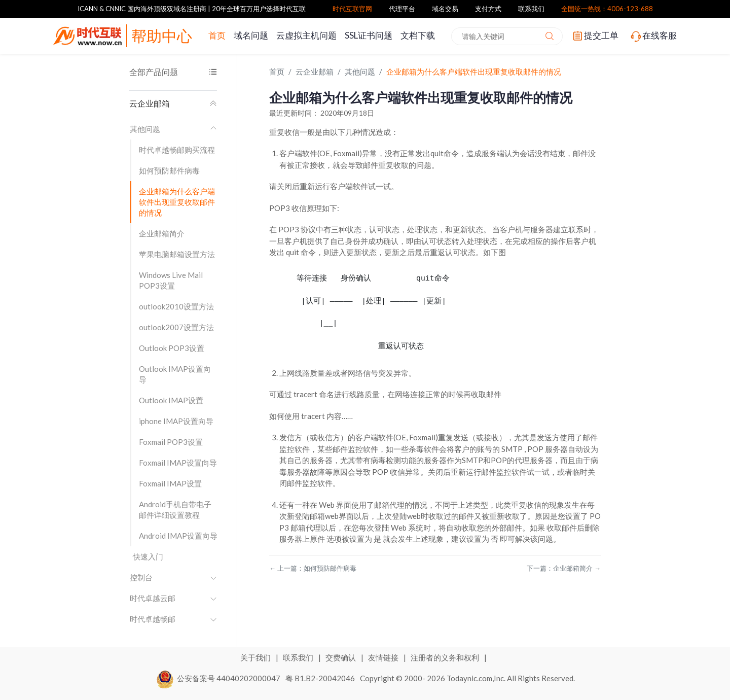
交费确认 (341, 657)
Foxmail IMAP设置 (170, 483)
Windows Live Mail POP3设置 (171, 280)
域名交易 (445, 9)
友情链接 (384, 657)
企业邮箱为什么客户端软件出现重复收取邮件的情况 (177, 202)
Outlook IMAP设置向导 (175, 374)
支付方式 (488, 9)
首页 (217, 35)
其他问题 (173, 129)
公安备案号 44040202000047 (219, 678)
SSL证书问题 (369, 35)
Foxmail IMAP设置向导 (178, 463)
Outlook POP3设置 (172, 348)
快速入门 (148, 556)
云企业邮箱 (173, 103)
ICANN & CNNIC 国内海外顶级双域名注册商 (142, 9)
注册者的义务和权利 (446, 657)
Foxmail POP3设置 (171, 442)
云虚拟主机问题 (306, 35)
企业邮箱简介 (162, 233)
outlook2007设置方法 (176, 327)
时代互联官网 (352, 9)
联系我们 (531, 9)
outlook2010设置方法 (176, 306)
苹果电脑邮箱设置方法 (177, 254)
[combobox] (507, 36)
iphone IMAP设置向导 (176, 421)
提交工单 (595, 36)
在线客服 (653, 36)
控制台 (173, 577)
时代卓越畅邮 (173, 619)
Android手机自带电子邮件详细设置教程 (175, 510)
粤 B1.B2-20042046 (320, 678)
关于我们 (256, 657)
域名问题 (251, 35)
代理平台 (402, 9)
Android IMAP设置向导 (178, 536)
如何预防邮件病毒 (169, 170)
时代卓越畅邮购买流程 (177, 150)
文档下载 (418, 35)
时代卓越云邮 (173, 598)
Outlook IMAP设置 (171, 400)
